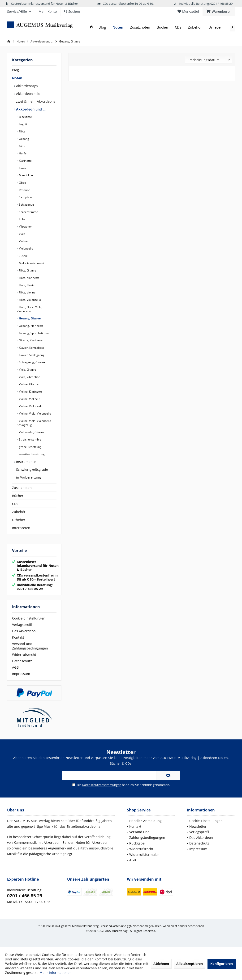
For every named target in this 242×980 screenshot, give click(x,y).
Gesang (24, 139)
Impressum (21, 674)
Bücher (18, 496)
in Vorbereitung (28, 477)
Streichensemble (30, 439)
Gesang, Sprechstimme (34, 333)
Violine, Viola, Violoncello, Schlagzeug (34, 423)
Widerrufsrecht (24, 655)
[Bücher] (162, 27)
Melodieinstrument (31, 263)
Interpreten (21, 528)
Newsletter (198, 826)
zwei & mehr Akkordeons (35, 101)
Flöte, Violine (27, 292)
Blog (15, 70)
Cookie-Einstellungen (29, 618)
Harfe (22, 153)
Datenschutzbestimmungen (102, 785)
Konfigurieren (222, 964)
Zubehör (19, 512)
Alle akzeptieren (190, 964)
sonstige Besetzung (31, 454)
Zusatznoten (22, 488)
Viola (22, 234)
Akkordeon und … (30, 109)
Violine (23, 241)
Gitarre (23, 146)
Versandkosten (111, 926)
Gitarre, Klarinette (30, 340)
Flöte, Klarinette (29, 278)
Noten (17, 78)
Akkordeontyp (26, 86)
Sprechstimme (28, 212)
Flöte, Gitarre (27, 270)
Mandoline (26, 175)
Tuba (22, 219)
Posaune (24, 190)
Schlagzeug (26, 205)
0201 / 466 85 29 (25, 896)
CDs (15, 504)
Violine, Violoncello (31, 406)
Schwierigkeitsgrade (32, 469)
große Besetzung (30, 447)
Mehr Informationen (56, 973)
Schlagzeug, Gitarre (32, 362)
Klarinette (25, 161)
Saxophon (25, 197)
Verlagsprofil (22, 625)
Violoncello (26, 248)
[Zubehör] (195, 27)
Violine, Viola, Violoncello (35, 414)
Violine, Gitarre (28, 384)
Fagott (23, 124)
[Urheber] (215, 27)
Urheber (19, 520)
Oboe (22, 183)
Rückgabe (137, 843)
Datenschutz (22, 661)
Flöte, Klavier (27, 285)
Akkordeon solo (28, 94)
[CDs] (178, 27)
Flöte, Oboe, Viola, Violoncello (30, 309)
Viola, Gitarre (27, 370)
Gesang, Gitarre (29, 318)
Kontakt (18, 637)
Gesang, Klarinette (31, 326)
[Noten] (118, 27)
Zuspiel (23, 256)
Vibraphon (25, 227)
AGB (15, 667)
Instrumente (25, 462)
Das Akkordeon (24, 631)
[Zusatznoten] (140, 27)
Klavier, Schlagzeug (31, 355)
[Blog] (102, 27)
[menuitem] (219, 12)
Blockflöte (25, 117)
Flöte (22, 131)
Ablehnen (161, 964)
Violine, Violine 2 (29, 399)
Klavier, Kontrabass (31, 348)
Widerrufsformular (144, 855)
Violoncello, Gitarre (31, 432)
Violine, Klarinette (30, 392)
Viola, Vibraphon (29, 377)
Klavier (23, 168)
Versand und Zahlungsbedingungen (30, 646)
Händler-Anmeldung (145, 821)
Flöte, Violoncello (30, 300)
